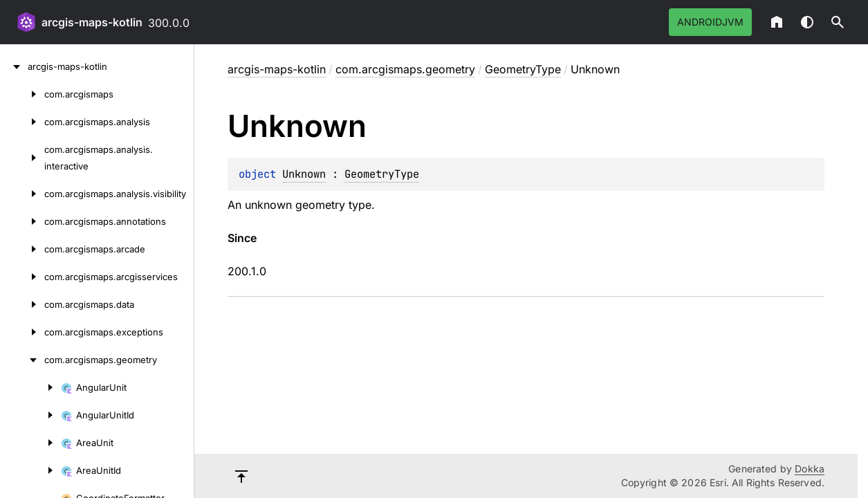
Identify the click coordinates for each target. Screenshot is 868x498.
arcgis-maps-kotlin (92, 22)
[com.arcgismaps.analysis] (22, 122)
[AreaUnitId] (30, 470)
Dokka (810, 469)
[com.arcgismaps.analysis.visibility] (22, 194)
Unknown (304, 174)
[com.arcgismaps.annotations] (22, 221)
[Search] (838, 22)
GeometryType (523, 69)
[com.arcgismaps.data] (22, 304)
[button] (838, 22)
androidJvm (710, 22)
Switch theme (807, 22)
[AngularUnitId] (30, 415)
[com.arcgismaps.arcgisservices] (22, 277)
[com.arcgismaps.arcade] (22, 249)
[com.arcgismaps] (22, 94)
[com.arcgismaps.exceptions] (22, 332)
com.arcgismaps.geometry (405, 69)
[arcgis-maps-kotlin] (14, 66)
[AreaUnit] (30, 443)
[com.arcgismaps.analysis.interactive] (22, 158)
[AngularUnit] (30, 387)
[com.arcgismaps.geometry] (22, 360)
